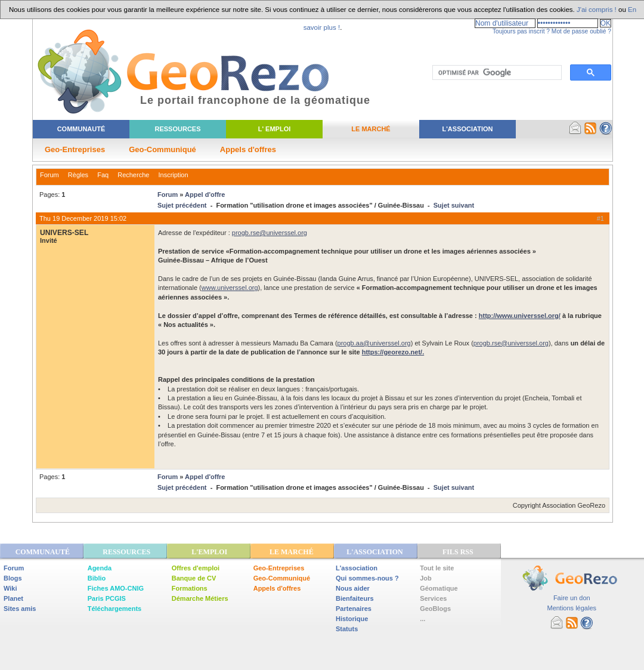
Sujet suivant (454, 205)
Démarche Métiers (200, 598)
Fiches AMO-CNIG (116, 588)
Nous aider (353, 588)
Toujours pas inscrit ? (521, 31)
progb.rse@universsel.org (270, 233)
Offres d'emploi (196, 568)
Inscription (173, 175)
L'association (357, 568)
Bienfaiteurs (355, 598)
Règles (78, 175)
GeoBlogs (435, 609)
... (422, 619)
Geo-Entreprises (75, 149)
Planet (13, 598)
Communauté (81, 129)
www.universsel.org (230, 288)
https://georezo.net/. (393, 352)
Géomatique (439, 588)
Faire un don (572, 598)
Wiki (10, 588)
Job (426, 578)
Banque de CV (194, 578)
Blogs (13, 578)
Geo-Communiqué (162, 149)
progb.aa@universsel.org (374, 343)
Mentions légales (572, 608)
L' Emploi (275, 129)
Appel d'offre (205, 194)
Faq (103, 175)
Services (433, 598)
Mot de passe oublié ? (581, 31)
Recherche (133, 175)
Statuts (347, 629)
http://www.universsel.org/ (520, 316)
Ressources (177, 129)
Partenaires (354, 609)
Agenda (100, 568)
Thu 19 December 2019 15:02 (83, 218)
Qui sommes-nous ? (367, 578)
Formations (190, 588)
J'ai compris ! (597, 10)
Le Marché (371, 129)
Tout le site (437, 568)
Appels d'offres (248, 149)
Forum (49, 175)
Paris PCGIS (107, 598)
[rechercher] (496, 73)
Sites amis (20, 609)
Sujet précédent (182, 205)
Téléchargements (114, 609)
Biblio (97, 578)
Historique (352, 619)
